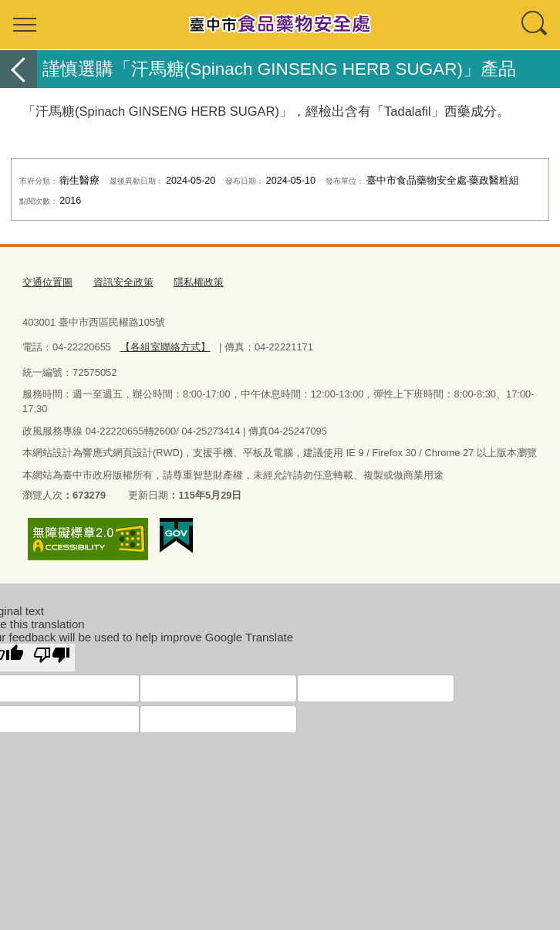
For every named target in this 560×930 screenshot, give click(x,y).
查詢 (535, 25)
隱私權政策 (199, 282)
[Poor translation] (52, 657)
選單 (25, 25)
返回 (19, 69)
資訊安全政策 (123, 282)
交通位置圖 (47, 282)
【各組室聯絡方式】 (165, 347)
